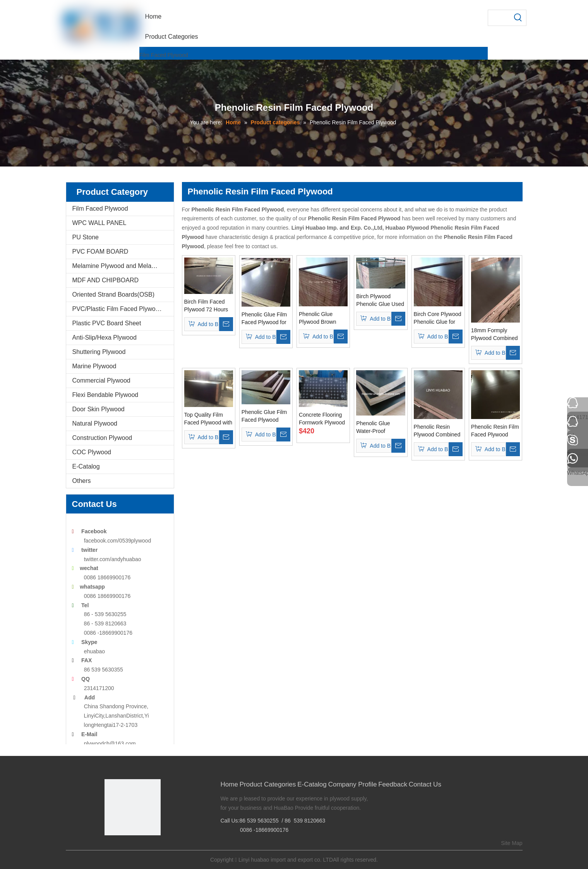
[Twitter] (133, 848)
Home (229, 784)
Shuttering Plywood (99, 352)
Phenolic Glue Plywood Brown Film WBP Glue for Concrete (321, 318)
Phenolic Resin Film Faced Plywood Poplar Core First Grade (495, 431)
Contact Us (425, 784)
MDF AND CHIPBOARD (106, 280)
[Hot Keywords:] (518, 18)
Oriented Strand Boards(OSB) (114, 295)
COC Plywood (92, 452)
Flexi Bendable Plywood (105, 395)
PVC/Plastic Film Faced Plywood (117, 309)
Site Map (512, 843)
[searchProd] (499, 18)
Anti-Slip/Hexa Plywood (105, 337)
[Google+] (121, 848)
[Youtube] (145, 848)
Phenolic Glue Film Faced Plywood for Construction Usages (264, 319)
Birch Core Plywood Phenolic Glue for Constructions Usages (438, 318)
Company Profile (353, 784)
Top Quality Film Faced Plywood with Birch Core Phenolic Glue (208, 419)
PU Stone (86, 237)
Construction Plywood (102, 438)
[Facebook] (110, 848)
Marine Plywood (94, 366)
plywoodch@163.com (110, 744)
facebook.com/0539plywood (118, 541)
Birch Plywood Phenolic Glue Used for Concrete (380, 301)
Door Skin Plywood (99, 409)
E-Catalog (86, 466)
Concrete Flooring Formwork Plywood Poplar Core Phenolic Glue (322, 419)
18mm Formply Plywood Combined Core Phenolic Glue (495, 335)
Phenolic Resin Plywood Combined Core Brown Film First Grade (437, 431)
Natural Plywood (95, 423)
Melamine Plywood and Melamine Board (123, 266)
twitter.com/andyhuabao (113, 559)
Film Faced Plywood (164, 55)
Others (82, 481)
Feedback (393, 784)
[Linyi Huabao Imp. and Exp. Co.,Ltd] (133, 807)
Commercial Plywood (101, 380)
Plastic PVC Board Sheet (107, 323)
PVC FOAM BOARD (100, 252)
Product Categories (268, 784)
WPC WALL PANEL (99, 223)
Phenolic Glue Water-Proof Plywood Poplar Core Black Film (375, 428)
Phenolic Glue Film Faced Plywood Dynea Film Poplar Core (264, 416)
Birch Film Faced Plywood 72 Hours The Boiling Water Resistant (206, 306)
